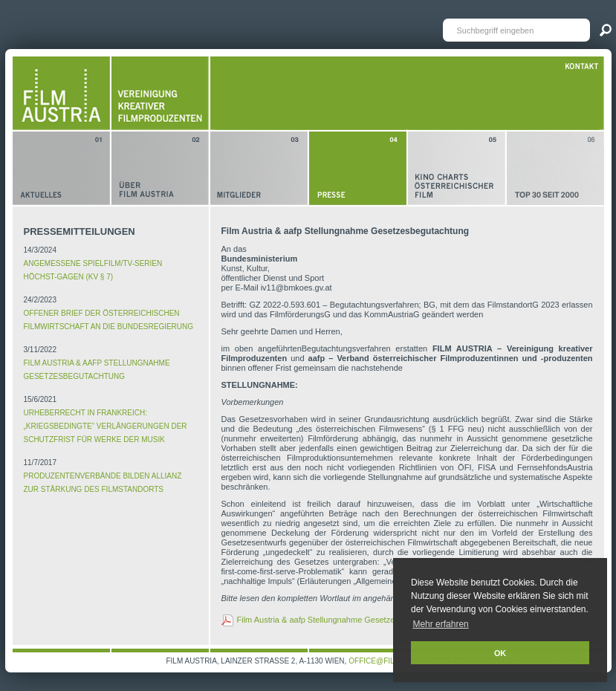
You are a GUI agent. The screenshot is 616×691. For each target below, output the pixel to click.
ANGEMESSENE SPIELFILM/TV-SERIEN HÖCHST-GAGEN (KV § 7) (93, 270)
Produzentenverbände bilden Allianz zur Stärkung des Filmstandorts (103, 483)
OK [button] (500, 653)
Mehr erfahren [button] (440, 624)
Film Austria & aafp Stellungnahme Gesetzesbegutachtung (97, 370)
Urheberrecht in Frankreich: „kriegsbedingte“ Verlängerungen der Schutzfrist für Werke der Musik (106, 426)
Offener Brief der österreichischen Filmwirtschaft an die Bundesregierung (109, 320)
